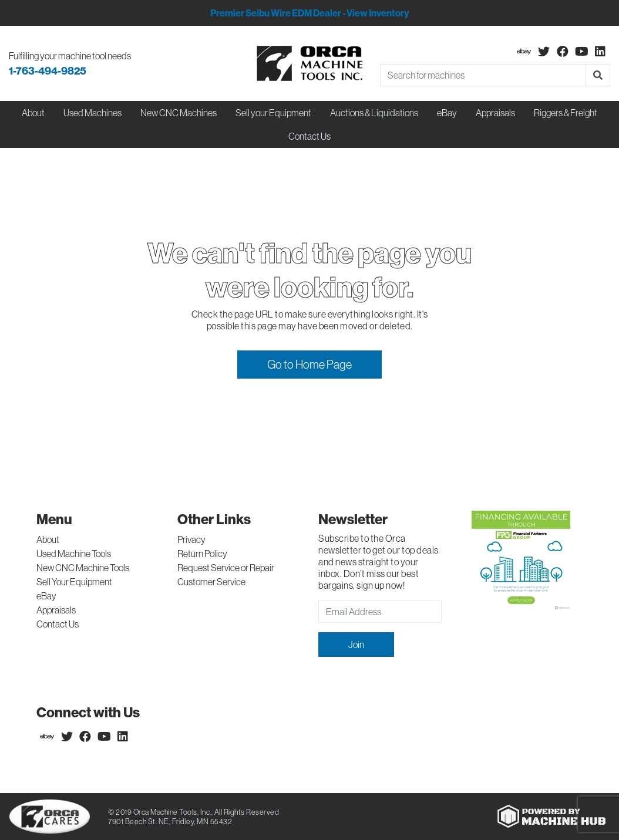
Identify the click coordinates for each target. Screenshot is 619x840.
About (48, 539)
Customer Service (211, 582)
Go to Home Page (309, 364)
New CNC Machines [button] (179, 113)
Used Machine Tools (74, 554)
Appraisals (56, 610)
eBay (447, 113)
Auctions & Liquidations (374, 113)
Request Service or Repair (226, 568)
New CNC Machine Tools (83, 568)
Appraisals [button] (495, 113)
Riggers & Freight (566, 113)
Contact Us (309, 136)
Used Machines (92, 113)
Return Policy (202, 554)
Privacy (191, 539)
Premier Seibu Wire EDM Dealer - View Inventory (309, 13)
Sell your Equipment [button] (273, 113)
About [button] (33, 113)
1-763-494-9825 (48, 71)
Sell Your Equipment (74, 582)
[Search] (483, 75)
